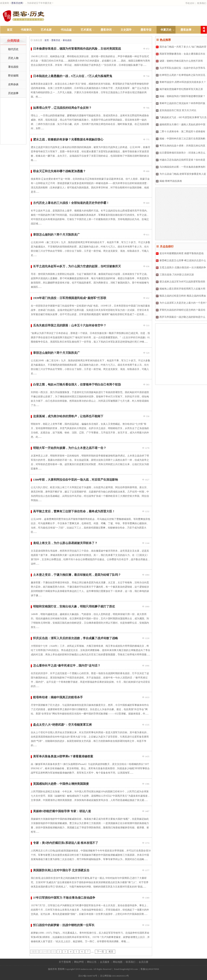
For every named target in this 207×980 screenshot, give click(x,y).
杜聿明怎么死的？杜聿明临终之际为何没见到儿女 (180, 76)
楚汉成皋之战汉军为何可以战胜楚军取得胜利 (180, 283)
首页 (10, 30)
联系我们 (202, 3)
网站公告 (92, 962)
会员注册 (143, 962)
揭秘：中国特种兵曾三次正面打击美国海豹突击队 (180, 140)
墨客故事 (186, 30)
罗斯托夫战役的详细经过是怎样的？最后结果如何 (180, 311)
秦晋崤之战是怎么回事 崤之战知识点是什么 (181, 261)
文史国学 (126, 30)
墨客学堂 (146, 30)
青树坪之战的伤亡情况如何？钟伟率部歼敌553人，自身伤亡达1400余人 (180, 105)
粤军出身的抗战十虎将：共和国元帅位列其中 (180, 147)
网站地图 (118, 962)
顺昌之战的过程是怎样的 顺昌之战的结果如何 (181, 297)
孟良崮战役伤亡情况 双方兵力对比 (176, 110)
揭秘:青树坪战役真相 (169, 181)
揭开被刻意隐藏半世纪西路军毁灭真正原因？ (179, 90)
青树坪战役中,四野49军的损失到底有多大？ (181, 82)
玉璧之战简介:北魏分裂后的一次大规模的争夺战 (181, 269)
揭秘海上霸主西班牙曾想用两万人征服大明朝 (180, 290)
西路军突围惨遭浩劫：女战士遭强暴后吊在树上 (180, 55)
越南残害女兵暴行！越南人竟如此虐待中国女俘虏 (180, 126)
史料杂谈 (13, 84)
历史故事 (13, 93)
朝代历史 (13, 49)
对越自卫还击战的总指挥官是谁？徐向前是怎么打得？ (180, 161)
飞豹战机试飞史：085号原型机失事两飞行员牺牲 (181, 119)
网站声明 (79, 962)
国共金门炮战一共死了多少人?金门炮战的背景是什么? (181, 48)
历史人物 (13, 58)
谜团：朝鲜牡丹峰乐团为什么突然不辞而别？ (179, 62)
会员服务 (105, 962)
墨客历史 (56, 40)
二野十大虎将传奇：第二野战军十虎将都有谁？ (180, 133)
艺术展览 (86, 30)
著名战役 (13, 67)
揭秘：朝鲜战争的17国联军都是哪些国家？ (181, 96)
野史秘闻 (13, 76)
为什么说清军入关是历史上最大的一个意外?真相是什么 (181, 304)
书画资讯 (26, 30)
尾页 (111, 952)
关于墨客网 (65, 962)
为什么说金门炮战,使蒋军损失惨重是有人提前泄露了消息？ (181, 175)
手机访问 (190, 3)
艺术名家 (46, 30)
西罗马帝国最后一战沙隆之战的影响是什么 (181, 317)
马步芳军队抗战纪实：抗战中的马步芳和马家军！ (180, 69)
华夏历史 (166, 30)
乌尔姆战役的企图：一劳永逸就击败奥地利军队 (180, 168)
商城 (204, 30)
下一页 (100, 952)
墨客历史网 (17, 3)
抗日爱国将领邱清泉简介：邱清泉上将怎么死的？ (180, 154)
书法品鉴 (66, 30)
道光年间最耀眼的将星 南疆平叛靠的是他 (180, 253)
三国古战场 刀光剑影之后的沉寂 (175, 275)
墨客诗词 (106, 30)
